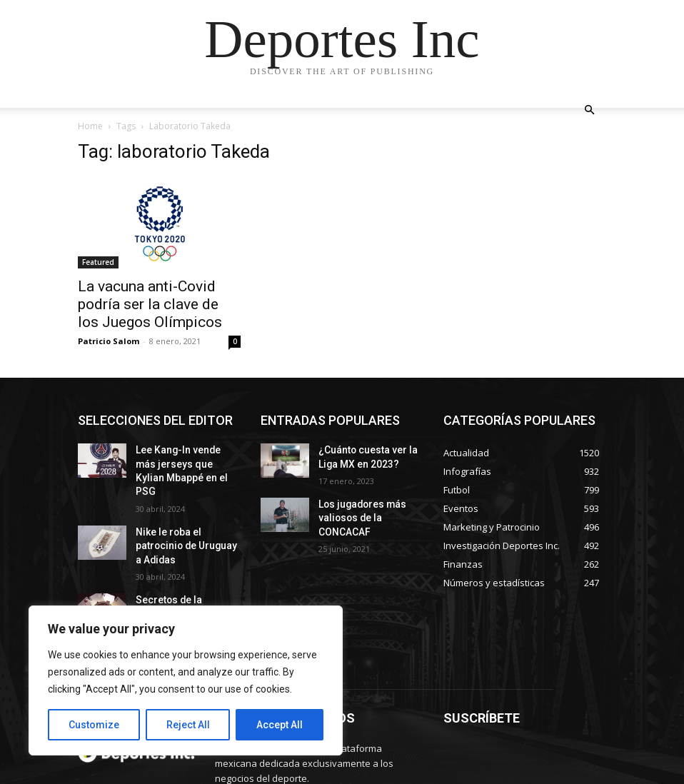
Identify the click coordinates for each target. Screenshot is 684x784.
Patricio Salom (109, 341)
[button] (589, 110)
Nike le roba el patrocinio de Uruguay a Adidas (185, 518)
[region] (186, 680)
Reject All (188, 725)
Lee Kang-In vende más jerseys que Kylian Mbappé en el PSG (182, 461)
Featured (98, 262)
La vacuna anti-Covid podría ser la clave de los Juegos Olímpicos (150, 304)
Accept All (280, 725)
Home (90, 126)
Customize (94, 725)
